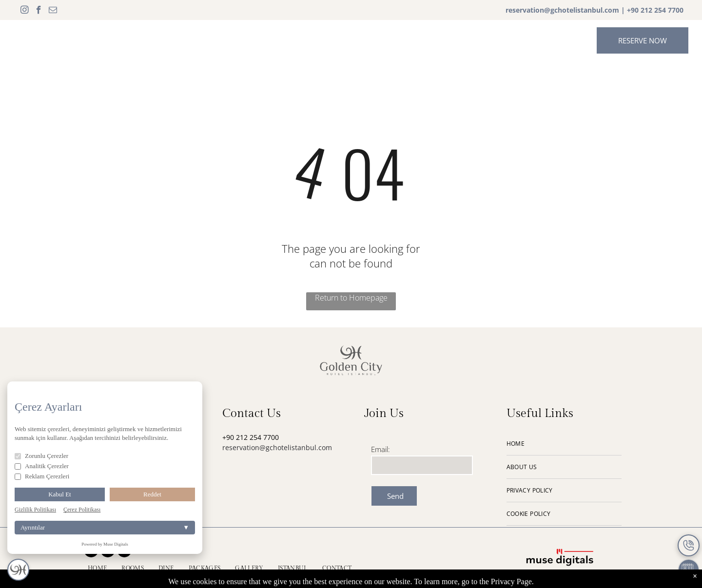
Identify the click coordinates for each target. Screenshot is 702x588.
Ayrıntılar (105, 528)
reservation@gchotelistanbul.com (562, 10)
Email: (380, 449)
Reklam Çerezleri (42, 476)
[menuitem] (193, 40)
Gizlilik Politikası (35, 510)
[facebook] (39, 11)
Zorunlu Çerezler (41, 456)
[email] (53, 11)
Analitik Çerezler (42, 466)
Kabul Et (60, 494)
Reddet (152, 494)
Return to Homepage (351, 298)
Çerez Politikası (82, 510)
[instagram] (25, 11)
